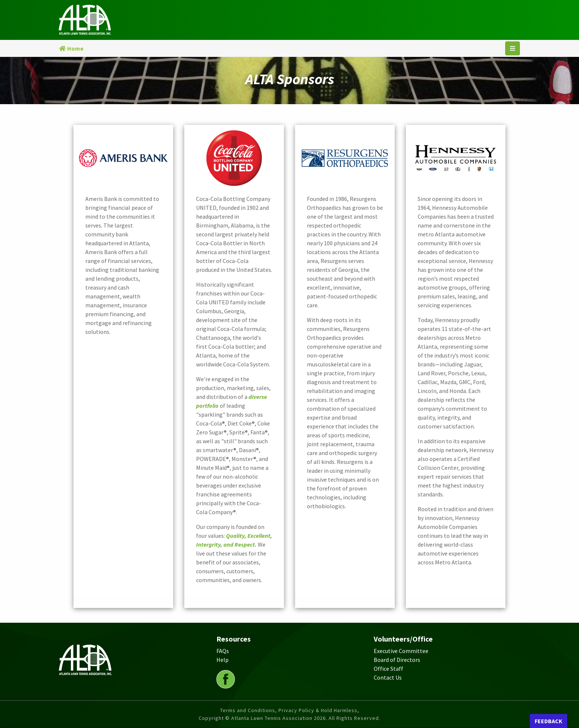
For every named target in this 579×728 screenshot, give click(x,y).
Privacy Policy (296, 710)
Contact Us (388, 677)
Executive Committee (401, 651)
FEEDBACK (549, 721)
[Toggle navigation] (513, 48)
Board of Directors (397, 660)
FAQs (223, 651)
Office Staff (388, 669)
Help (222, 660)
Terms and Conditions (248, 710)
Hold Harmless (339, 710)
